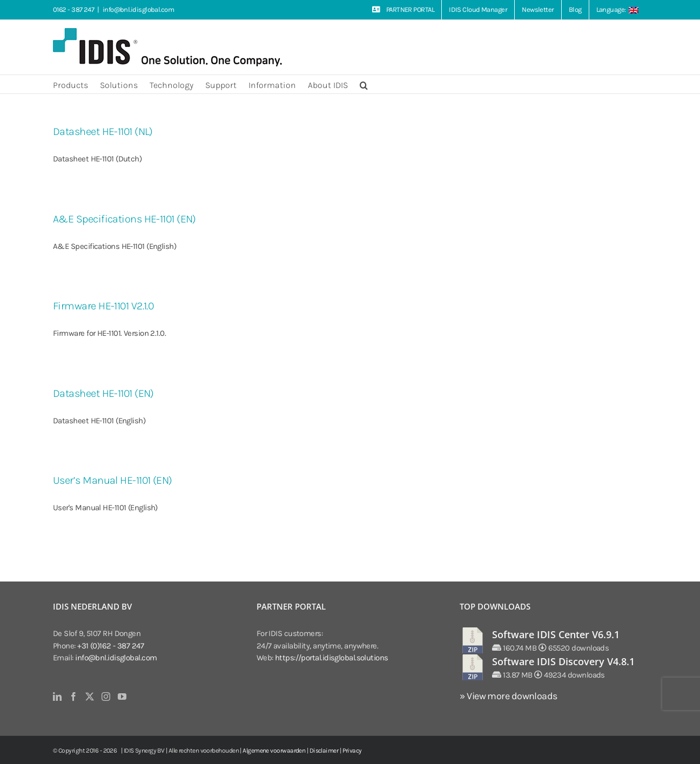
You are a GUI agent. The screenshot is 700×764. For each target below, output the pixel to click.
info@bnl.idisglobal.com (138, 9)
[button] (364, 84)
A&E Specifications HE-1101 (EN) (124, 219)
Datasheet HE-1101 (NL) (103, 131)
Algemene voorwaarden (274, 751)
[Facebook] (73, 697)
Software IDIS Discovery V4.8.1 (563, 661)
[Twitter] (89, 697)
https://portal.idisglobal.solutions (332, 658)
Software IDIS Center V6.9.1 (556, 634)
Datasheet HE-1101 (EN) (103, 393)
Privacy (352, 751)
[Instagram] (106, 697)
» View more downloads (508, 696)
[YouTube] (122, 697)
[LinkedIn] (57, 697)
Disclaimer (324, 751)
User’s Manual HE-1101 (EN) (113, 480)
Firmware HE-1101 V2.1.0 (103, 306)
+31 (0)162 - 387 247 (110, 646)
